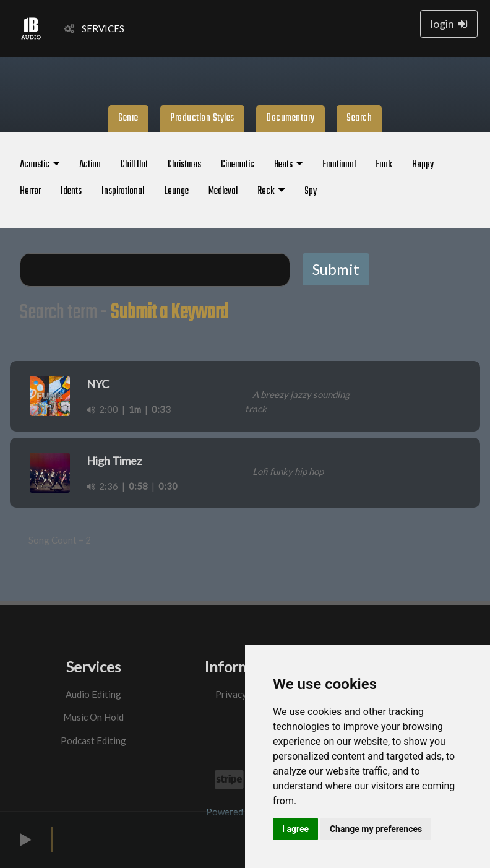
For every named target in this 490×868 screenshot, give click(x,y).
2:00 (102, 409)
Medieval (223, 191)
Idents (71, 191)
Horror (30, 191)
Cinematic (238, 165)
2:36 (102, 486)
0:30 (168, 486)
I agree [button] (295, 829)
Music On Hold (93, 717)
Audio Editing (93, 694)
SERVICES (94, 28)
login (449, 24)
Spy (311, 191)
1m (135, 409)
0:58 (138, 486)
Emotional (339, 165)
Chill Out (134, 165)
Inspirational (123, 191)
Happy (423, 165)
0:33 (161, 409)
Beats (288, 165)
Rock (271, 191)
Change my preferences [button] (376, 829)
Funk (384, 165)
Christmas (184, 165)
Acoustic (40, 165)
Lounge (176, 191)
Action (90, 165)
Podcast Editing (93, 740)
